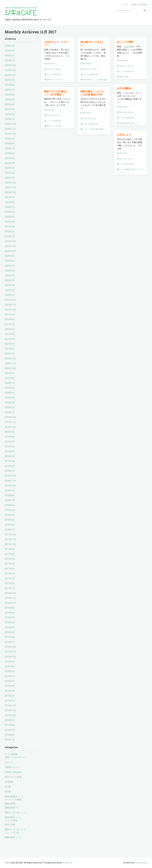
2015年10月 (10, 657)
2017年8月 (10, 554)
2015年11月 (10, 652)
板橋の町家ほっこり (14, 796)
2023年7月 (10, 207)
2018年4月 (10, 515)
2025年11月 (10, 70)
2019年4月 (10, 456)
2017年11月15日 (126, 66)
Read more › (50, 64)
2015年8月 (10, 666)
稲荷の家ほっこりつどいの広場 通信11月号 (92, 93)
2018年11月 (10, 481)
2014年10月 (10, 715)
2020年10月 (10, 368)
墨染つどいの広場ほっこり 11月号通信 (56, 93)
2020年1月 (10, 412)
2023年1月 (10, 236)
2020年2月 (10, 407)
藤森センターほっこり (15, 829)
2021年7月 (10, 324)
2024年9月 (10, 139)
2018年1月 (10, 530)
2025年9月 (10, 80)
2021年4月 (10, 339)
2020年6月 (10, 388)
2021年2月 (10, 349)
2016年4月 (10, 632)
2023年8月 (10, 202)
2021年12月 (10, 300)
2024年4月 (10, 163)
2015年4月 (10, 686)
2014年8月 (10, 725)
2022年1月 (10, 295)
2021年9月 (10, 315)
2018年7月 (10, 500)
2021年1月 (10, 354)
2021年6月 (10, 329)
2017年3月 (10, 578)
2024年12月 (10, 124)
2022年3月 (10, 285)
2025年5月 (10, 100)
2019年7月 (10, 442)
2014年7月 (10, 730)
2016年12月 (10, 593)
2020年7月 (10, 383)
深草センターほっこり (15, 812)
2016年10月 (10, 603)
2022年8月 (10, 261)
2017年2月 (10, 583)
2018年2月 (10, 525)
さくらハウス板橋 (13, 800)
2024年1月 (10, 178)
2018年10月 (10, 486)
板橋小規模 (10, 804)
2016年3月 (10, 637)
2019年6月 (10, 447)
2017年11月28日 (90, 69)
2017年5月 (10, 569)
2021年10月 (10, 310)
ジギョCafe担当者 (54, 74)
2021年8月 (10, 319)
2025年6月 (10, 95)
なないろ (9, 762)
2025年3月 (10, 109)
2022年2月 (10, 290)
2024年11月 (10, 129)
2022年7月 (10, 266)
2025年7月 (10, 90)
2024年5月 (10, 158)
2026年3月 (10, 51)
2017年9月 (10, 549)
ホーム (126, 4)
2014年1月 (10, 740)
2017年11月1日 (53, 116)
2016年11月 (10, 598)
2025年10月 (10, 75)
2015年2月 (10, 696)
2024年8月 (10, 144)
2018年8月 (10, 495)
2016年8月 (10, 613)
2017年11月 (10, 539)
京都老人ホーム (12, 767)
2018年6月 (10, 505)
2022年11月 (10, 246)
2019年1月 (10, 471)
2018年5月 (10, 510)
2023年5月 (10, 217)
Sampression (141, 863)
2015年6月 (10, 676)
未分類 (8, 787)
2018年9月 (10, 490)
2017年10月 (10, 544)
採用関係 (9, 782)
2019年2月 (10, 466)
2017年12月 (10, 534)
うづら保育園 (11, 754)
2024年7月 (10, 148)
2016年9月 (10, 608)
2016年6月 (10, 622)
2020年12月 (10, 359)
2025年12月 (10, 65)
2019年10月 (10, 427)
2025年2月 (10, 114)
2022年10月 (10, 251)
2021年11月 (10, 305)
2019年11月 (10, 422)
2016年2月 (10, 642)
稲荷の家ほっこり (13, 817)
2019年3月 (10, 461)
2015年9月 (10, 662)
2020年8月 (10, 378)
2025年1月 (10, 119)
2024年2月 (10, 173)
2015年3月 (10, 691)
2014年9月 (10, 720)
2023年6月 (10, 212)
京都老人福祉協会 (139, 4)
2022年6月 (10, 271)
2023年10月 (10, 192)
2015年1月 (10, 701)
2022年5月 (10, 275)
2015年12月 (10, 647)
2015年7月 (10, 671)
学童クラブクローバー (15, 757)
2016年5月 (10, 627)
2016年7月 (10, 618)
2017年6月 (10, 564)
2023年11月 (10, 187)
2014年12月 (10, 706)
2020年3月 (10, 403)
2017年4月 (10, 574)
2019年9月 (10, 432)
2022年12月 (10, 241)
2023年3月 (10, 227)
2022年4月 (10, 280)
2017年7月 (10, 559)
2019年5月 (10, 451)
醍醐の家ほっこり (13, 837)
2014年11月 (10, 710)
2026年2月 (10, 56)
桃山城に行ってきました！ (92, 43)
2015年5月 (10, 681)
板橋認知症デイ (12, 808)
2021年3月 (10, 344)
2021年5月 (10, 334)
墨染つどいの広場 (13, 777)
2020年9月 (10, 373)
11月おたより (124, 135)
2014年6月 (10, 735)
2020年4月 (10, 398)
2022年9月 (10, 256)
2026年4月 (10, 46)
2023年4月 (10, 222)
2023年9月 (10, 197)
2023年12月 (10, 183)
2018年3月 (10, 520)
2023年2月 (10, 231)
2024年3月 (10, 168)
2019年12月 (10, 417)
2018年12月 (10, 476)
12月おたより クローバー (56, 43)
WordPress (67, 863)
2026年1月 (10, 60)
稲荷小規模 (10, 824)
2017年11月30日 (54, 69)
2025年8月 (10, 85)
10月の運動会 (124, 88)
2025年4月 (10, 104)
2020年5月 (10, 393)
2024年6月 (10, 153)
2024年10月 (10, 134)
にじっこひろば (12, 832)
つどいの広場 (11, 820)
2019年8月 (10, 437)
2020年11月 (10, 363)
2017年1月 (10, 588)
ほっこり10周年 (125, 42)
